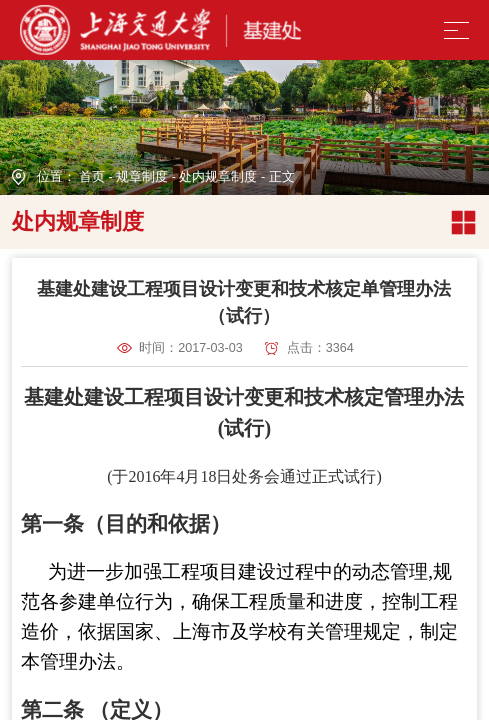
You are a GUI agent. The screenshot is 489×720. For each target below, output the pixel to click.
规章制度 (142, 177)
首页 (92, 177)
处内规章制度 (218, 177)
